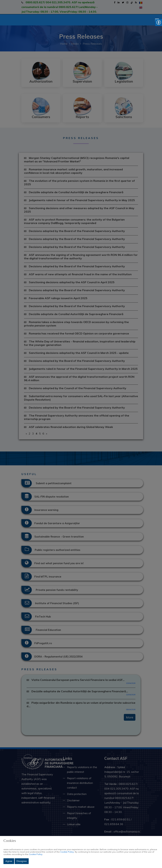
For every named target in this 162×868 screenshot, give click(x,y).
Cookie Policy (67, 852)
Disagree (22, 861)
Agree (9, 861)
